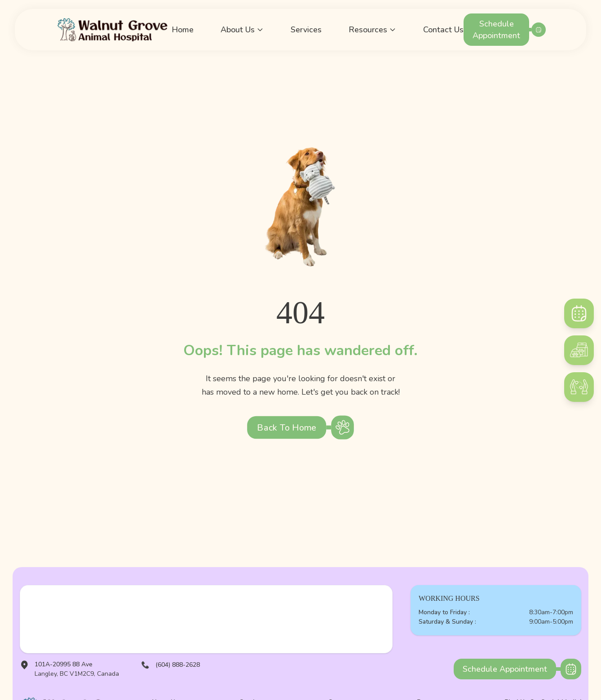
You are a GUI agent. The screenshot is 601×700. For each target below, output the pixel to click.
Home (183, 30)
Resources (372, 30)
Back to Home (287, 427)
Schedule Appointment (496, 30)
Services (306, 30)
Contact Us (443, 30)
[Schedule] (579, 313)
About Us (242, 30)
